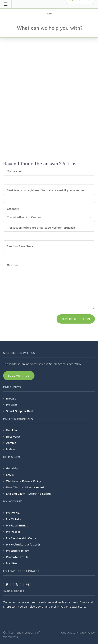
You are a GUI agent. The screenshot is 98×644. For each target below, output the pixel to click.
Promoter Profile (17, 557)
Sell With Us (19, 376)
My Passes (13, 532)
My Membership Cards (21, 538)
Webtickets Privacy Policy (24, 481)
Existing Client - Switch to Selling (28, 494)
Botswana (13, 436)
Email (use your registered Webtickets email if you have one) (46, 190)
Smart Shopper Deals (20, 411)
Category (13, 209)
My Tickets (13, 519)
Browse (11, 398)
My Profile (13, 513)
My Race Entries (17, 525)
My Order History (18, 551)
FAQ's (10, 475)
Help (49, 14)
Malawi (11, 449)
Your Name (14, 171)
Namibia (11, 430)
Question (13, 265)
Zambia (11, 443)
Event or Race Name (20, 246)
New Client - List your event (25, 487)
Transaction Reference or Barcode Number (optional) (41, 228)
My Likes (12, 405)
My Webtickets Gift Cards (23, 544)
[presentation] (35, 321)
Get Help (12, 468)
